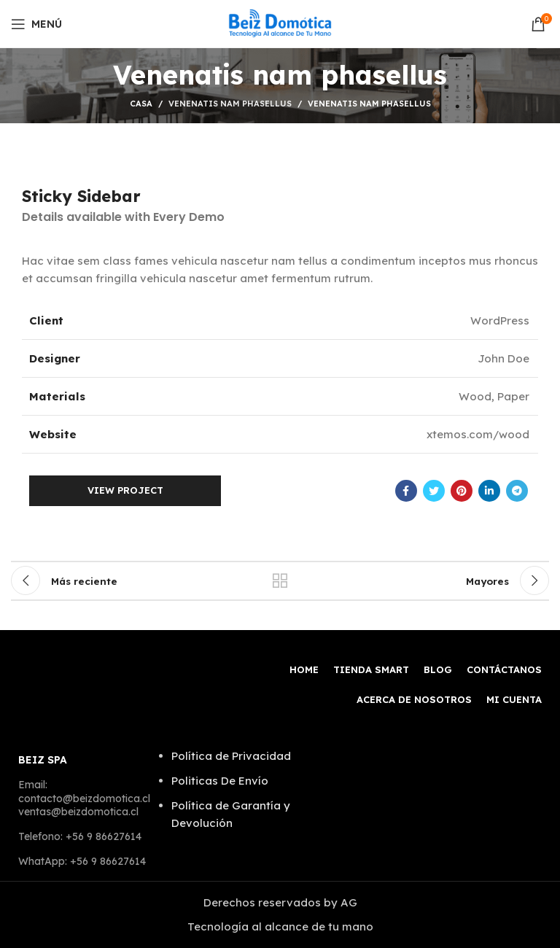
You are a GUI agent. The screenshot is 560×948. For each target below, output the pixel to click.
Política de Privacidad (231, 756)
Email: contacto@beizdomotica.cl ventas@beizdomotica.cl (84, 798)
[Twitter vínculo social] (434, 491)
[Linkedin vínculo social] (489, 491)
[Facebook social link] (406, 491)
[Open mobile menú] (36, 24)
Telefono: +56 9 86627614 (80, 836)
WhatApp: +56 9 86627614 (82, 861)
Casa (141, 104)
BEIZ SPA (43, 760)
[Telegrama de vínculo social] (517, 491)
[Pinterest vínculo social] (462, 491)
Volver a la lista (280, 580)
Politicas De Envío (220, 781)
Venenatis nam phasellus (230, 104)
